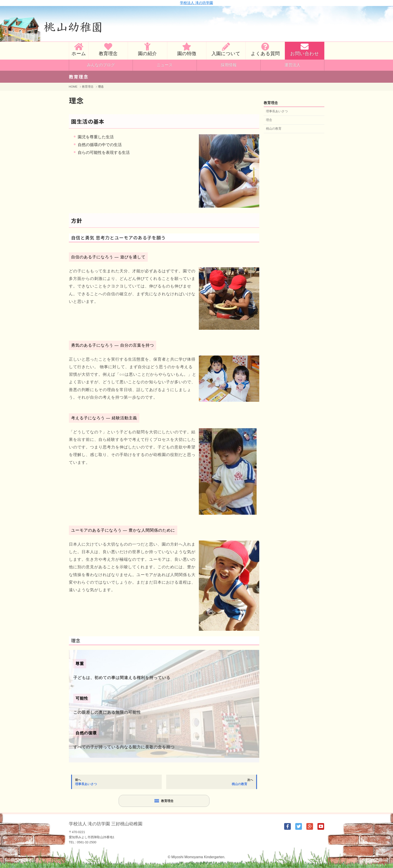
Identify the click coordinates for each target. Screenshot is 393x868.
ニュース (165, 65)
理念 (269, 120)
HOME (73, 87)
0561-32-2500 (87, 842)
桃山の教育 (274, 129)
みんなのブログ (101, 65)
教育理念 (88, 87)
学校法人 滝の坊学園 (196, 3)
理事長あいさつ (277, 111)
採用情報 (229, 65)
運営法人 (292, 65)
